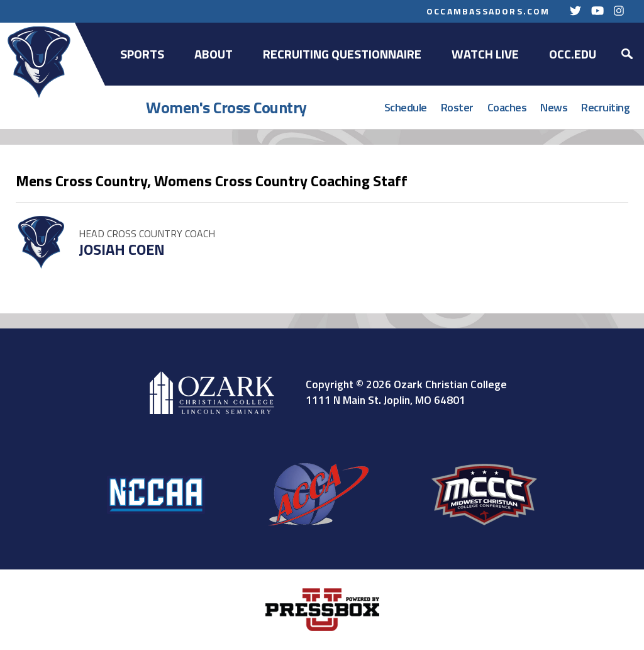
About (214, 54)
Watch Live (485, 54)
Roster (457, 107)
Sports (142, 54)
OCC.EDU (573, 54)
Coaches (507, 107)
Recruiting (605, 107)
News (554, 107)
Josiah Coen (122, 249)
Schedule (406, 107)
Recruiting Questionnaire (342, 54)
